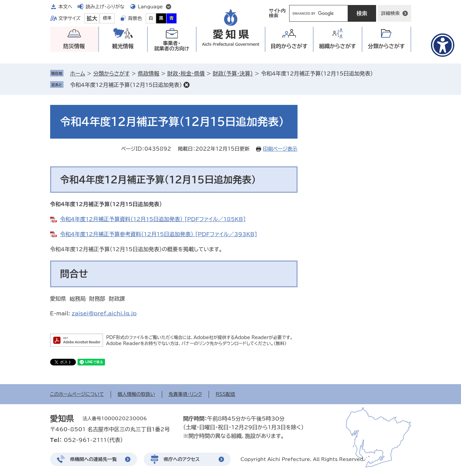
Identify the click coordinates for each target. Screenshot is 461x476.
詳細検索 (390, 13)
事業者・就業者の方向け (172, 46)
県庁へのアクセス (182, 459)
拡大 (92, 18)
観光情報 (123, 46)
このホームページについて (77, 394)
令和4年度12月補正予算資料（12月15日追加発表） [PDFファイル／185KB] (153, 219)
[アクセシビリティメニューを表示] (443, 45)
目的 (289, 46)
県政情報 (148, 73)
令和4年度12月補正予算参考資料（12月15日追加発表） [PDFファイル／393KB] (159, 234)
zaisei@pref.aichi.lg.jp (104, 313)
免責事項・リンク (186, 394)
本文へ (66, 7)
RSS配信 (225, 394)
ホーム (78, 73)
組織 (337, 46)
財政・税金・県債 (186, 73)
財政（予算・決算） (233, 73)
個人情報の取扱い (136, 394)
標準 (107, 18)
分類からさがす (111, 73)
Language (151, 7)
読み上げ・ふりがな (105, 7)
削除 (187, 85)
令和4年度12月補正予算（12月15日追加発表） (126, 85)
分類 (386, 46)
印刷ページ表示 (280, 149)
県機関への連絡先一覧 (94, 459)
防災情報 (74, 46)
